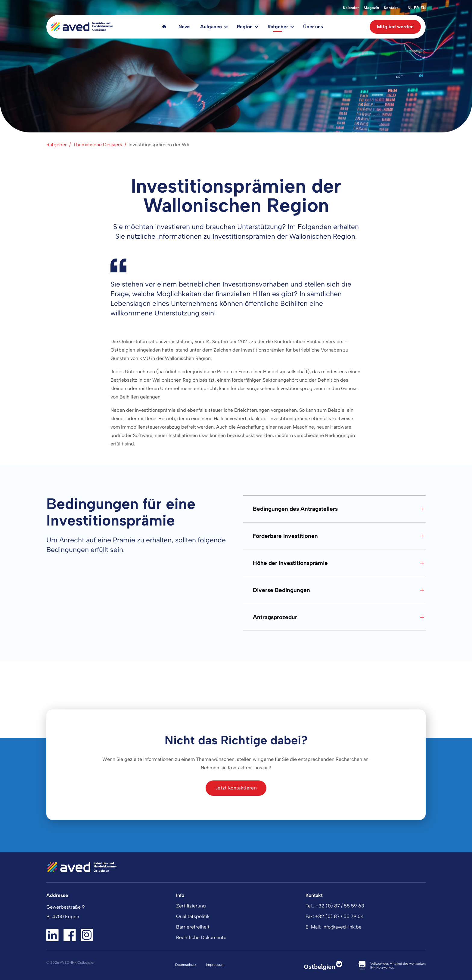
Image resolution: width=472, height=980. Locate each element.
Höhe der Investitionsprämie (339, 563)
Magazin (371, 8)
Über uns (313, 27)
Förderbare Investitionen (339, 536)
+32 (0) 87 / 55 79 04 (339, 916)
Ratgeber (278, 27)
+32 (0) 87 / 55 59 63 (340, 906)
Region (245, 27)
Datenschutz (186, 965)
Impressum (215, 965)
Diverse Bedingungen (339, 590)
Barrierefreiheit (193, 927)
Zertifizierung (191, 906)
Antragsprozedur (339, 617)
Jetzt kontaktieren (236, 788)
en (423, 8)
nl (410, 8)
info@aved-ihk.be (342, 927)
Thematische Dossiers (98, 145)
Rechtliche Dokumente (201, 937)
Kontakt (391, 8)
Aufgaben (211, 27)
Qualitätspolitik (193, 916)
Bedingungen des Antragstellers (339, 509)
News (185, 27)
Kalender (351, 8)
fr (416, 8)
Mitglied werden (395, 27)
